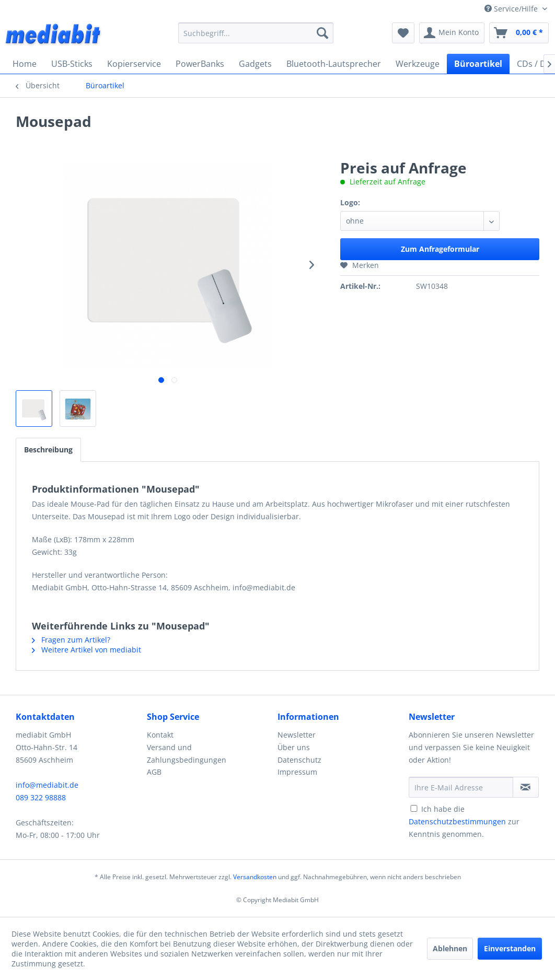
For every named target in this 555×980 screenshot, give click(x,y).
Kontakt (160, 735)
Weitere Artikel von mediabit (86, 650)
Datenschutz (299, 760)
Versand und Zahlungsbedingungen (187, 754)
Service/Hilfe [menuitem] (512, 9)
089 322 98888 (41, 797)
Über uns (294, 747)
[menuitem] (256, 33)
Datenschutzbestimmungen (457, 821)
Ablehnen (450, 948)
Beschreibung (48, 450)
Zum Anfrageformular (440, 249)
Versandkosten (255, 877)
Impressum (297, 772)
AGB (154, 772)
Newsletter (297, 735)
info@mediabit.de (47, 785)
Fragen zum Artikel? (71, 640)
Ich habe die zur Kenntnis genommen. (464, 821)
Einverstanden (510, 948)
